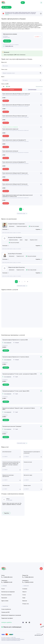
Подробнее (39, 229)
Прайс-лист (7, 41)
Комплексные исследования (8, 592)
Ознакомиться (39, 86)
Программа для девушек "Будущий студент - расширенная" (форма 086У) (19, 409)
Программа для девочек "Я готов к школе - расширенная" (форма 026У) (20, 374)
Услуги (3, 589)
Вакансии (25, 601)
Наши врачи (4, 598)
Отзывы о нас (26, 604)
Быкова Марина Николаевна (15, 254)
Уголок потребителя (6, 609)
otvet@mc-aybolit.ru (7, 622)
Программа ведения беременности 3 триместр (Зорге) (16, 357)
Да (3, 86)
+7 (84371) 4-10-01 (28, 582)
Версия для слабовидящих (11, 627)
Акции (24, 598)
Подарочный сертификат (7, 618)
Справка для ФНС (6, 612)
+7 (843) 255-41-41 (7, 577)
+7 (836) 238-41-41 (28, 577)
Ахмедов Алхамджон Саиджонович (16, 224)
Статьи (24, 595)
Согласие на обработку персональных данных (11, 638)
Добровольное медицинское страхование (11, 615)
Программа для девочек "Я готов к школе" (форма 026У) (16, 391)
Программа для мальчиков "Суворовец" (12, 426)
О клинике (25, 589)
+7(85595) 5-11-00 (7, 582)
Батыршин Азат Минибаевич (15, 237)
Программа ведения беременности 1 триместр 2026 (15, 340)
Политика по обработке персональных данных (11, 640)
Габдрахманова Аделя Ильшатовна (16, 267)
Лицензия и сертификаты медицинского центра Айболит (13, 639)
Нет (8, 86)
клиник (7, 15)
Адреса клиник (5, 601)
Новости (24, 592)
